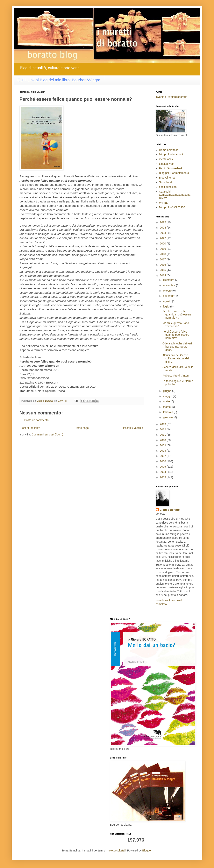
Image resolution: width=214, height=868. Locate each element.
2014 (163, 275)
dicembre (169, 280)
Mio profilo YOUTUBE (172, 207)
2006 (163, 461)
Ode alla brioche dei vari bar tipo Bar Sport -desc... (177, 347)
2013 (163, 424)
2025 (163, 222)
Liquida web (166, 164)
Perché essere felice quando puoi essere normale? (176, 335)
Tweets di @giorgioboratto (171, 97)
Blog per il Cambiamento (174, 173)
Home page (82, 428)
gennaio (168, 417)
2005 (163, 467)
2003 (163, 477)
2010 (163, 440)
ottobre (168, 291)
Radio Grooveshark (171, 168)
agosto (168, 301)
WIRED (164, 203)
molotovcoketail (116, 850)
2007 (163, 456)
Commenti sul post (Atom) (47, 434)
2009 (163, 445)
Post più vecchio (133, 428)
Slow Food (166, 182)
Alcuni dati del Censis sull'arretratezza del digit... (176, 358)
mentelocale (167, 159)
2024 (163, 228)
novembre (169, 285)
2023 (163, 233)
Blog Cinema (167, 178)
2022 (163, 238)
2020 (163, 243)
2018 (163, 254)
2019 (163, 249)
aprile (167, 401)
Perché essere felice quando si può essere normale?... (177, 314)
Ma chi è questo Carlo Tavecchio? (176, 325)
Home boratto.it (168, 150)
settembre (169, 296)
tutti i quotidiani (168, 187)
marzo (167, 407)
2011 (163, 435)
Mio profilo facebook (171, 154)
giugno (168, 391)
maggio (168, 396)
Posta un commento (36, 420)
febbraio (168, 412)
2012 (163, 429)
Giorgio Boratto (170, 510)
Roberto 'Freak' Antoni (176, 376)
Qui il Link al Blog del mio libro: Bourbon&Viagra (59, 80)
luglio (167, 307)
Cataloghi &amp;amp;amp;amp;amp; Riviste (175, 195)
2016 (163, 265)
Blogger (147, 850)
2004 (163, 472)
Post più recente (30, 428)
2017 (163, 259)
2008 (163, 451)
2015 (163, 270)
